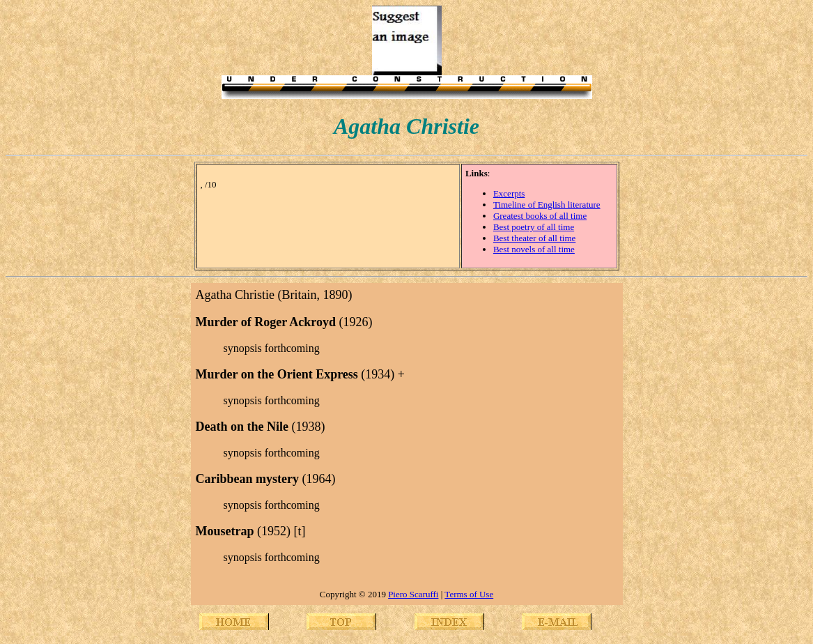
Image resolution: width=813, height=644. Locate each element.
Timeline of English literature (547, 205)
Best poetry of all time (534, 227)
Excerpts (509, 193)
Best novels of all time (534, 249)
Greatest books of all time (540, 216)
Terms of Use (469, 594)
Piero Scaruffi (413, 594)
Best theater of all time (534, 238)
